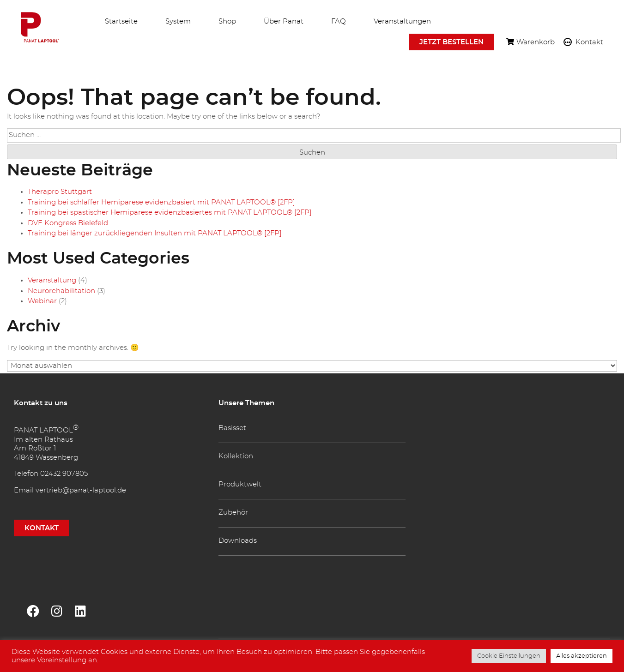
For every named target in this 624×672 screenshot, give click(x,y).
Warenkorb (536, 43)
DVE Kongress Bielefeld (68, 223)
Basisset (232, 428)
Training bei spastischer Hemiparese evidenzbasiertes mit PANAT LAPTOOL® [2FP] (170, 213)
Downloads (238, 541)
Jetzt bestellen (451, 42)
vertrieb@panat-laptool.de (81, 490)
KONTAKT (42, 528)
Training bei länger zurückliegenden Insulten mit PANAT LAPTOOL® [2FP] (155, 233)
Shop (227, 21)
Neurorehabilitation (61, 291)
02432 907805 (64, 474)
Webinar (42, 301)
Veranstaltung (52, 280)
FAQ (339, 21)
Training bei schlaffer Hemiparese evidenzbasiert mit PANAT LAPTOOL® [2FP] (161, 202)
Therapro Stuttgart (60, 192)
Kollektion (236, 456)
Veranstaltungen (402, 21)
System (178, 21)
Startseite (121, 21)
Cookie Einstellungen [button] (509, 656)
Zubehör (233, 513)
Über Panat (284, 21)
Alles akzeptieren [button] (582, 656)
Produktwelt (240, 484)
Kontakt (589, 43)
